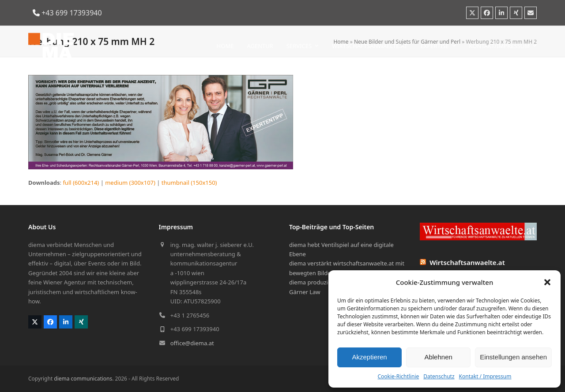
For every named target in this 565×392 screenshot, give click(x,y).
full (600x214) (81, 183)
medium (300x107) (130, 183)
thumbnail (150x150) (189, 183)
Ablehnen (438, 357)
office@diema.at (192, 343)
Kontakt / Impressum (485, 376)
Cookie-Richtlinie (398, 376)
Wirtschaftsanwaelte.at (467, 262)
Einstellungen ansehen (513, 357)
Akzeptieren (369, 357)
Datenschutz (439, 376)
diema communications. (84, 379)
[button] (547, 282)
